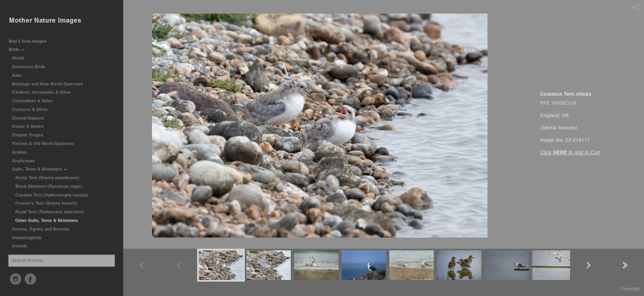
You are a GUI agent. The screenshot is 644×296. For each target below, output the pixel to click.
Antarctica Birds (31, 67)
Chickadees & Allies (35, 101)
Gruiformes (26, 161)
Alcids (21, 58)
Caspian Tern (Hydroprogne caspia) (52, 195)
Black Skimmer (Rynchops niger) (49, 186)
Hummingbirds (30, 238)
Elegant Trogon (28, 135)
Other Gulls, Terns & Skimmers (47, 221)
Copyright (630, 289)
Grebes (22, 152)
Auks (20, 75)
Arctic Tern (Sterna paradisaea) (47, 178)
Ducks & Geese (31, 126)
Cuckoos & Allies (33, 110)
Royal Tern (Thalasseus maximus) (50, 212)
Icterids (20, 246)
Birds (17, 50)
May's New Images (28, 41)
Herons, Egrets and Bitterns (44, 229)
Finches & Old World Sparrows (43, 144)
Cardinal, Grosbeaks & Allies (41, 92)
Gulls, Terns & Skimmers (40, 169)
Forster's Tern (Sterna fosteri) (46, 203)
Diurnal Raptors (31, 118)
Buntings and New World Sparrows (50, 84)
